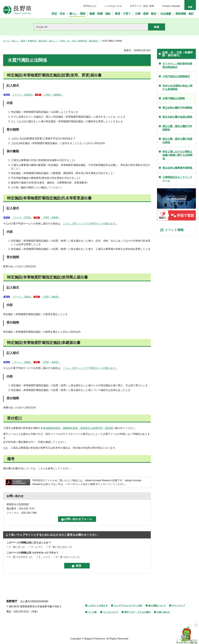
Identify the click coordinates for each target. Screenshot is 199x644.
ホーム (6, 41)
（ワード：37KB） (22, 217)
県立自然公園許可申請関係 (177, 108)
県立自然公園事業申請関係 (177, 168)
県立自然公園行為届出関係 (177, 117)
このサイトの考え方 (98, 606)
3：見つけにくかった (68, 557)
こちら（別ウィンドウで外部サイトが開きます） (90, 224)
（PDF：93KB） (51, 217)
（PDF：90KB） (51, 297)
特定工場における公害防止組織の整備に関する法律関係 (177, 155)
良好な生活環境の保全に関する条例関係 (177, 87)
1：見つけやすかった (21, 557)
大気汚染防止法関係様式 (176, 76)
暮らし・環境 (19, 41)
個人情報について (157, 606)
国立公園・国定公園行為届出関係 (177, 141)
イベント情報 (174, 230)
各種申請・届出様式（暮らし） (43, 41)
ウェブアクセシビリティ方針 (128, 606)
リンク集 (92, 612)
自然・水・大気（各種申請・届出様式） (80, 41)
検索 (190, 7)
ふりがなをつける (113, 6)
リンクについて (111, 612)
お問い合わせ (163, 612)
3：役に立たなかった (61, 547)
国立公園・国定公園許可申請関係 (177, 128)
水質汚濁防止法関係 (174, 98)
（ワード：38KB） (22, 362)
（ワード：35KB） (22, 297)
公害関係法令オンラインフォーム (177, 179)
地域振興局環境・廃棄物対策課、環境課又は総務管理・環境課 (78, 428)
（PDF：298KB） (53, 95)
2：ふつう (37, 547)
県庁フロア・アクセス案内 (137, 612)
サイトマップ (178, 606)
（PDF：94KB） (51, 362)
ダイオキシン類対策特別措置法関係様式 (177, 65)
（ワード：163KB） (23, 95)
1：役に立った (17, 547)
